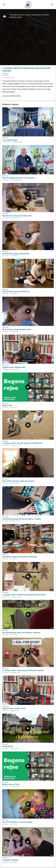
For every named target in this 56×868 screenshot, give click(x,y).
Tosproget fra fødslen (10, 860)
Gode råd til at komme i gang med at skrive (18, 481)
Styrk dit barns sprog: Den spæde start (17, 216)
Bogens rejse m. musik (11, 784)
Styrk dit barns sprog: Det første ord (16, 291)
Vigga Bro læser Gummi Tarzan (14, 708)
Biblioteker (5, 73)
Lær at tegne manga (10, 140)
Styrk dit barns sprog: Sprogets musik (17, 329)
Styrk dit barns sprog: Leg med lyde (16, 254)
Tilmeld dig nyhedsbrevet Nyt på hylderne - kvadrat (21, 519)
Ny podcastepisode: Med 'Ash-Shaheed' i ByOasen (21, 633)
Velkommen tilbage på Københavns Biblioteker (20, 557)
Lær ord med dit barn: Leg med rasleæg (17, 822)
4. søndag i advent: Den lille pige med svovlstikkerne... (23, 443)
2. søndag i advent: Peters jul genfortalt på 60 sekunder (23, 670)
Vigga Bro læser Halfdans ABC (14, 367)
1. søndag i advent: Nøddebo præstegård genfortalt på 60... (24, 595)
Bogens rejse (7, 405)
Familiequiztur (8, 746)
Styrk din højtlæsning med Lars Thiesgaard (19, 178)
